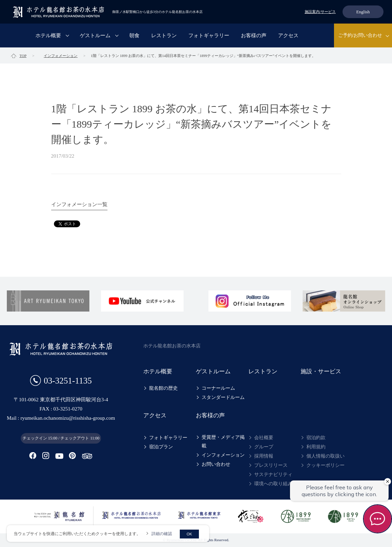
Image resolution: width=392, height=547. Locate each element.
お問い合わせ (216, 464)
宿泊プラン (161, 447)
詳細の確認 (162, 534)
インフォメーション (223, 455)
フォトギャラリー (209, 35)
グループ (264, 447)
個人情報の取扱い (325, 456)
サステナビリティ (273, 474)
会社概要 (264, 438)
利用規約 (316, 447)
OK (189, 534)
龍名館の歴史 (163, 388)
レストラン (164, 35)
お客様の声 (254, 35)
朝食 (134, 35)
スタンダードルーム (223, 397)
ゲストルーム (95, 35)
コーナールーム (218, 388)
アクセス (288, 35)
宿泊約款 (316, 438)
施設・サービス (321, 371)
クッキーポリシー (325, 465)
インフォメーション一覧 (79, 204)
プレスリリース (271, 465)
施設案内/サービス (320, 12)
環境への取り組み (273, 484)
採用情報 (264, 456)
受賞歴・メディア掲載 (223, 442)
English (363, 12)
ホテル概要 (48, 35)
